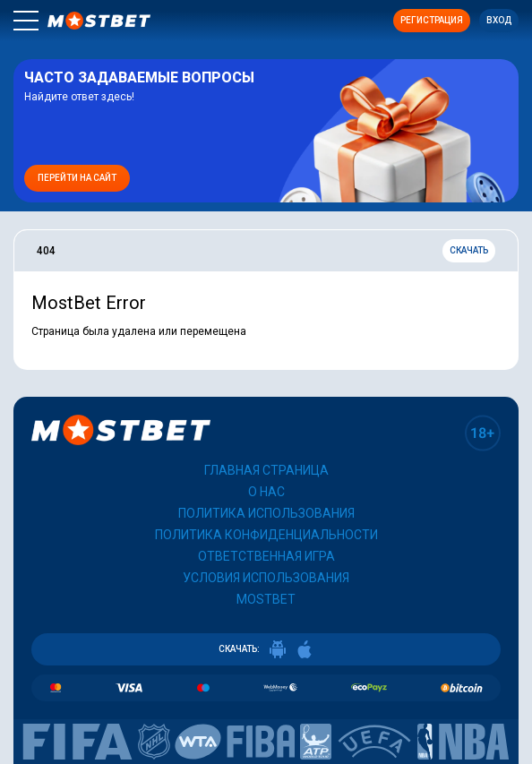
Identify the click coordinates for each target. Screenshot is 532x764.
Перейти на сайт (77, 178)
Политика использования (266, 513)
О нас (266, 492)
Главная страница (266, 470)
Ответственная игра (266, 556)
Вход (499, 20)
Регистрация (432, 20)
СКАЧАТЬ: (266, 649)
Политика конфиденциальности (266, 535)
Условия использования (266, 578)
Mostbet (266, 599)
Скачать (469, 250)
